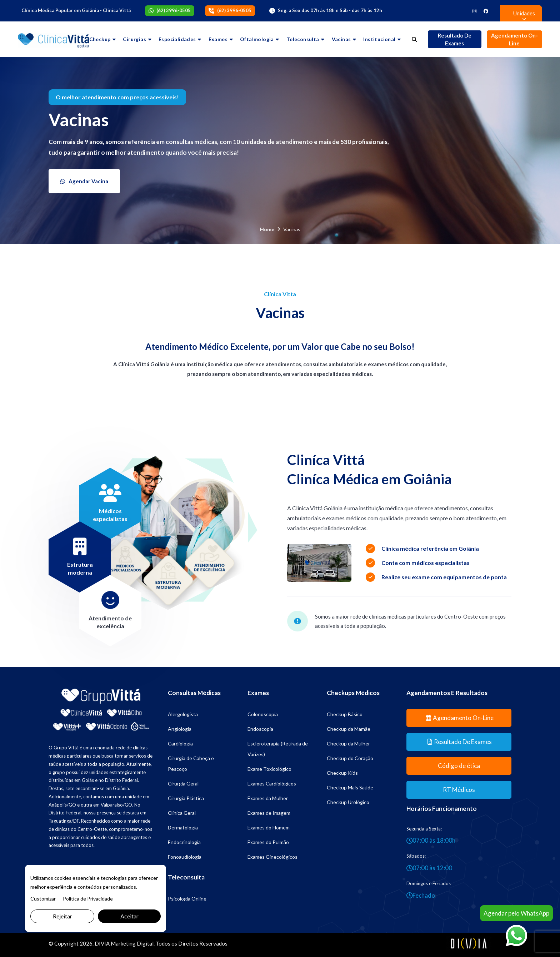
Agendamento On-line (514, 39)
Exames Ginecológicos (272, 857)
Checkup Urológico (348, 802)
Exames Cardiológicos (272, 784)
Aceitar (129, 916)
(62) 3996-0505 (174, 10)
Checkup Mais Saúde (350, 787)
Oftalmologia (257, 39)
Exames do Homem (269, 827)
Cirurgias (134, 39)
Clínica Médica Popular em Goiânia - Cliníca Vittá (76, 10)
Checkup (100, 39)
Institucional (379, 39)
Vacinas (341, 39)
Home (267, 229)
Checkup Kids (342, 773)
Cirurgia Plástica (186, 798)
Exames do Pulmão (268, 842)
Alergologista (183, 714)
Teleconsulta (303, 39)
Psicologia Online (187, 899)
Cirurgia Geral (183, 784)
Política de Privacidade (88, 899)
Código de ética (459, 766)
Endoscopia (260, 729)
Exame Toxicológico (269, 769)
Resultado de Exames (455, 39)
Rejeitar (62, 916)
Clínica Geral (182, 813)
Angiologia (180, 729)
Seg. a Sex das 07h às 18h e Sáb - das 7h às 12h (330, 10)
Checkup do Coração (350, 758)
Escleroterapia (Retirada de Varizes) (278, 749)
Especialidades (177, 39)
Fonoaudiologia (185, 857)
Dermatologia (183, 827)
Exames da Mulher (268, 798)
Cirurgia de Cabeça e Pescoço (191, 763)
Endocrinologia (184, 842)
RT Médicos (459, 790)
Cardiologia (180, 743)
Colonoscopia (263, 714)
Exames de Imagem (269, 813)
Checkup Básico (345, 714)
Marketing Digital (132, 943)
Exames (218, 39)
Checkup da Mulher (348, 743)
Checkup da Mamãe (349, 729)
